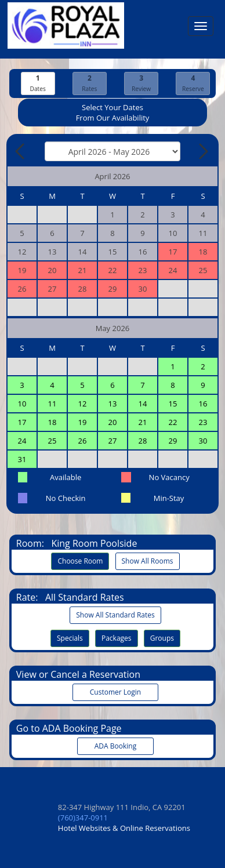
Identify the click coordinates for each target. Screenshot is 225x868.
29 (173, 441)
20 (113, 422)
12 (83, 404)
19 (83, 422)
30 (203, 441)
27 (113, 441)
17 (22, 422)
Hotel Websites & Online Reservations (124, 828)
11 (52, 404)
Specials (70, 638)
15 (173, 404)
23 (203, 422)
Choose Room (80, 561)
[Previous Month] (21, 151)
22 (173, 422)
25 (52, 441)
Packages (117, 638)
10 (22, 404)
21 (143, 422)
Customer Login (115, 692)
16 (203, 404)
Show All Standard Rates (115, 615)
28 (143, 441)
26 (83, 441)
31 (22, 459)
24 (22, 441)
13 (113, 404)
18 (52, 422)
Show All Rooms (148, 561)
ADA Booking (115, 746)
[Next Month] (202, 151)
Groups (162, 638)
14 (143, 404)
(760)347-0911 (83, 818)
